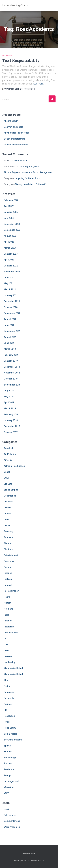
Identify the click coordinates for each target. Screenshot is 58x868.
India (6, 615)
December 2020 (12, 301)
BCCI (6, 478)
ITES (6, 645)
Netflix (7, 686)
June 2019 (9, 343)
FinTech (8, 579)
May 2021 (9, 283)
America (8, 460)
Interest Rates (11, 633)
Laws (6, 650)
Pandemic (9, 692)
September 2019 (12, 331)
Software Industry (13, 740)
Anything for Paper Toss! (16, 133)
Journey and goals (13, 127)
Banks (7, 472)
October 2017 (11, 432)
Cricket (7, 508)
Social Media (11, 734)
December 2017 (12, 426)
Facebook (9, 561)
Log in (7, 809)
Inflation (8, 621)
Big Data (8, 484)
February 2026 (11, 200)
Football (8, 585)
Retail (7, 722)
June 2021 (9, 278)
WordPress (39, 861)
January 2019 (11, 361)
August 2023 (10, 236)
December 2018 (12, 367)
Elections (9, 549)
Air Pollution (10, 454)
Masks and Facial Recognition (37, 172)
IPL (5, 639)
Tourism (8, 763)
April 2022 (9, 260)
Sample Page (29, 854)
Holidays (8, 609)
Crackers (9, 502)
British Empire (11, 490)
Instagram (9, 627)
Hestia (17, 861)
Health (7, 597)
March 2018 (10, 408)
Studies (8, 752)
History (8, 603)
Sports (7, 746)
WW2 (6, 793)
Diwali (7, 526)
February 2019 (11, 355)
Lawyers (8, 656)
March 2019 (10, 349)
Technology (10, 758)
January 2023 (11, 254)
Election (8, 543)
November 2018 (12, 373)
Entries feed (10, 815)
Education (9, 537)
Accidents (7, 55)
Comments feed (12, 821)
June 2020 (9, 325)
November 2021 (12, 272)
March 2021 (10, 289)
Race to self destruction (16, 145)
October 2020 (11, 307)
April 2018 (9, 402)
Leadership (10, 662)
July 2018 (9, 391)
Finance (8, 573)
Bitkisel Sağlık (11, 172)
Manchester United (13, 668)
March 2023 (10, 248)
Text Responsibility (21, 60)
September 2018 (12, 385)
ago (29, 89)
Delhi (6, 520)
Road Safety (10, 728)
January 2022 (11, 266)
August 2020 (10, 319)
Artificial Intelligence (14, 466)
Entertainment (11, 555)
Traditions (9, 769)
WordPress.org (12, 827)
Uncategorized (11, 781)
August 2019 (10, 337)
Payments (9, 698)
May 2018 (9, 397)
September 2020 (12, 313)
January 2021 (11, 295)
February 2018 (11, 414)
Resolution (9, 716)
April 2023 (9, 242)
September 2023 (12, 230)
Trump (7, 775)
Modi (6, 680)
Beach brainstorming (15, 139)
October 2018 (11, 379)
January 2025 (11, 212)
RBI (6, 710)
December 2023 (12, 224)
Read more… (39, 84)
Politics (8, 704)
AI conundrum (11, 121)
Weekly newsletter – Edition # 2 (31, 184)
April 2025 (9, 206)
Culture (8, 514)
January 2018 (11, 420)
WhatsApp (9, 787)
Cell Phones (10, 496)
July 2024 (9, 218)
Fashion (8, 567)
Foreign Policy (11, 591)
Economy (9, 531)
